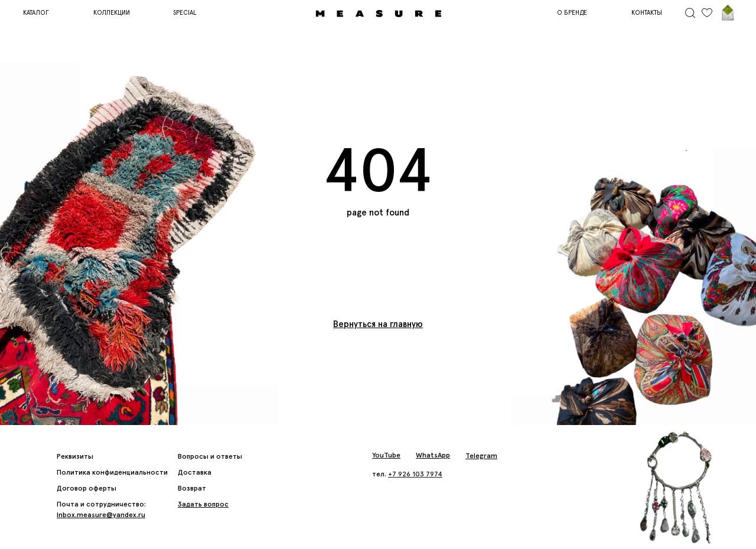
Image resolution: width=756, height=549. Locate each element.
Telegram (481, 456)
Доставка (195, 472)
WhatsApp (433, 455)
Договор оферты (87, 488)
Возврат (192, 488)
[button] (203, 504)
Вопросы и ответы (210, 456)
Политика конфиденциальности (112, 472)
